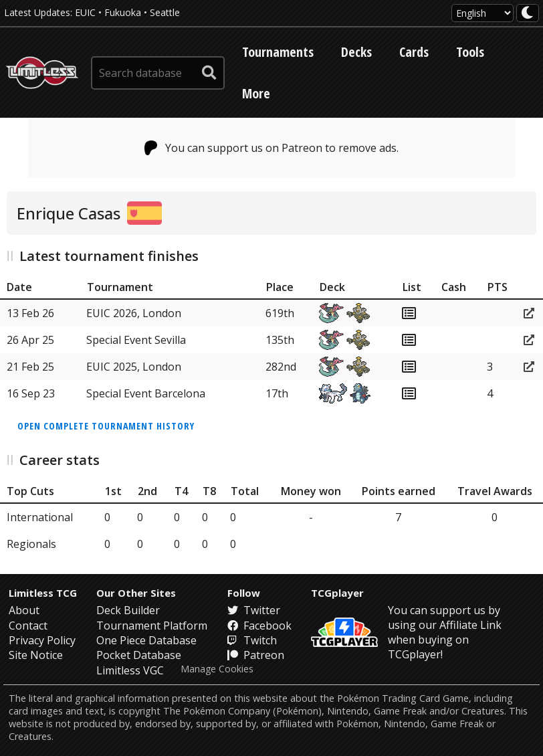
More (256, 93)
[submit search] (209, 73)
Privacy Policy (42, 640)
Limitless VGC (130, 670)
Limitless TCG (43, 593)
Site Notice (36, 655)
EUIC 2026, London (134, 313)
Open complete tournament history (106, 426)
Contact (28, 626)
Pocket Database (139, 655)
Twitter (254, 610)
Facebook (259, 626)
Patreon (256, 655)
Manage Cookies (217, 669)
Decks (356, 52)
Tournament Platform (152, 626)
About (24, 610)
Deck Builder (128, 610)
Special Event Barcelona (146, 393)
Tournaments (278, 52)
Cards (414, 52)
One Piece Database (146, 640)
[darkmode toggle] (528, 13)
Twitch (252, 640)
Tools (470, 52)
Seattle (165, 12)
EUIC (85, 12)
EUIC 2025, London (134, 367)
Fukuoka (123, 12)
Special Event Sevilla (136, 340)
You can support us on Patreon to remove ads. (272, 148)
